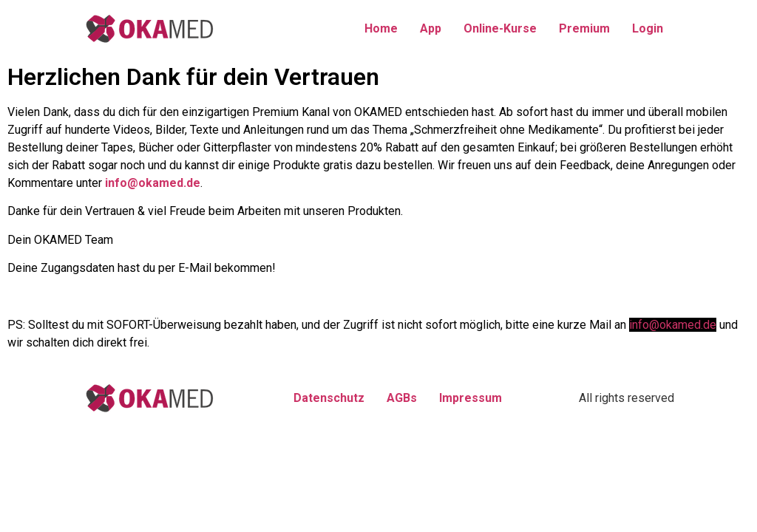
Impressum (471, 398)
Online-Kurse (500, 28)
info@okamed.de (153, 183)
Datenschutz (329, 398)
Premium (584, 28)
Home (381, 28)
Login (648, 28)
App (431, 28)
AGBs (402, 398)
